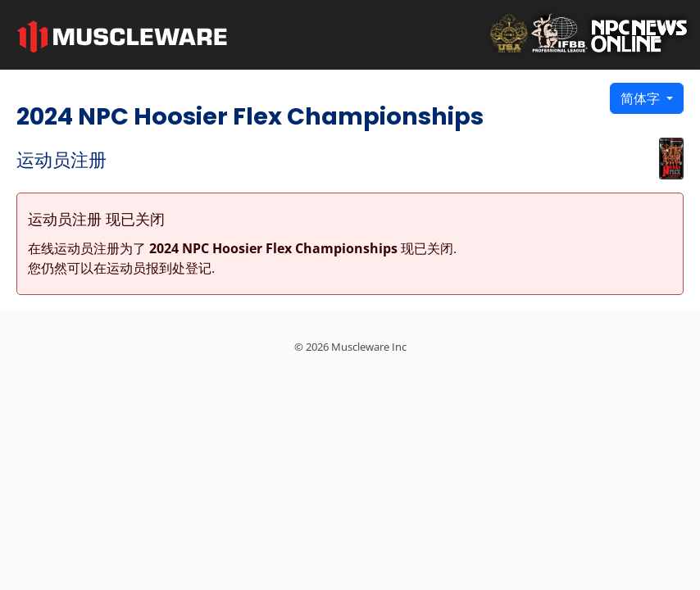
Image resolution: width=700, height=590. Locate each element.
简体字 (642, 98)
